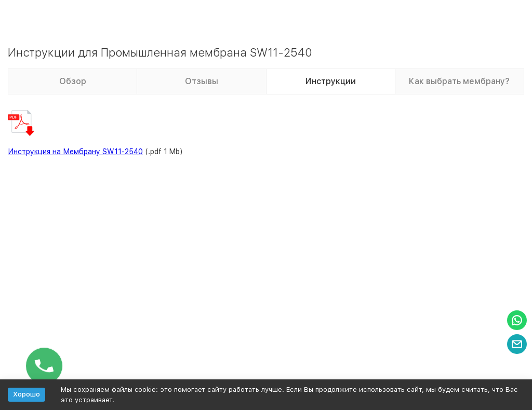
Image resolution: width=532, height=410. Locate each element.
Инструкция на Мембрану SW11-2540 (75, 152)
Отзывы (202, 81)
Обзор (73, 81)
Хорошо (26, 394)
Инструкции (331, 81)
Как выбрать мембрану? (459, 81)
